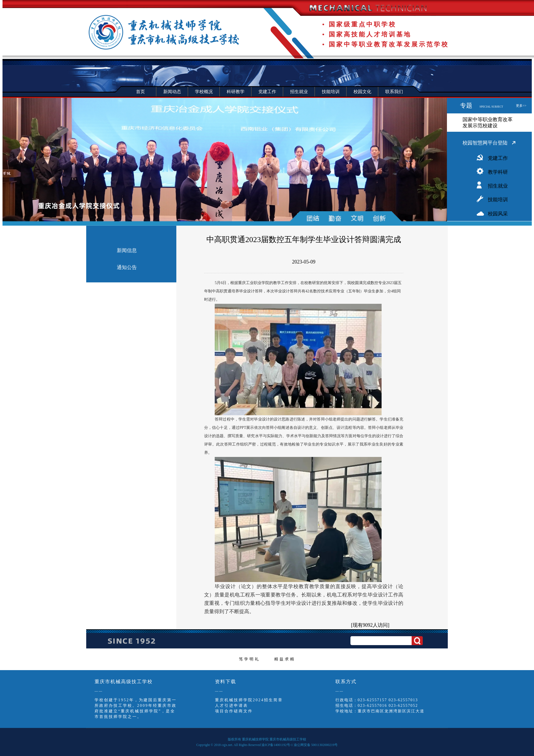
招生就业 (498, 186)
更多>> (521, 106)
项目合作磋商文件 (234, 711)
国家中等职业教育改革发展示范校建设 (488, 123)
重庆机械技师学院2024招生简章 (249, 700)
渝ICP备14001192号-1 (277, 745)
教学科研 (498, 172)
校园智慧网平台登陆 (485, 143)
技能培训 (498, 200)
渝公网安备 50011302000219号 (316, 745)
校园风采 (498, 214)
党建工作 (498, 158)
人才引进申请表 (232, 706)
